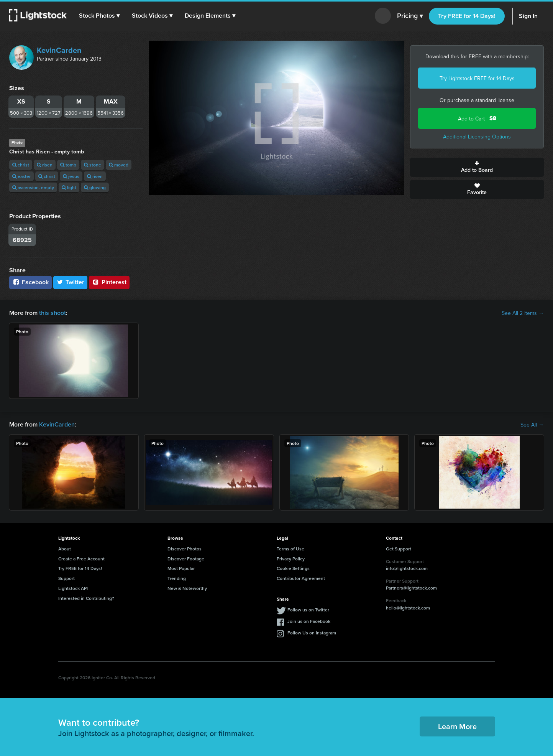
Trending (177, 578)
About (65, 549)
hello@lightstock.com (408, 608)
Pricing (410, 16)
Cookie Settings (293, 568)
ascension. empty (33, 187)
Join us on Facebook (309, 621)
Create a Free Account (81, 559)
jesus (71, 176)
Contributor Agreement (301, 578)
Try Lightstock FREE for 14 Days (477, 78)
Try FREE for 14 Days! (467, 16)
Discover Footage (186, 559)
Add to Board (477, 167)
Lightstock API (73, 588)
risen (45, 165)
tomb (68, 165)
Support (66, 578)
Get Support (399, 549)
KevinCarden (59, 50)
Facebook (30, 282)
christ (21, 165)
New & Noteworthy (187, 588)
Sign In (528, 16)
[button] (99, 16)
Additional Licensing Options (477, 137)
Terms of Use (290, 549)
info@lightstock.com (407, 568)
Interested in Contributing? (86, 598)
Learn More (457, 726)
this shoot (53, 313)
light (69, 187)
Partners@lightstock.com (411, 588)
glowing (95, 187)
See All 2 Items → (523, 313)
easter (21, 176)
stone (93, 165)
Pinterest (109, 282)
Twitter (71, 282)
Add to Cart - (477, 118)
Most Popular (181, 568)
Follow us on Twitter (308, 610)
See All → (532, 425)
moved (119, 165)
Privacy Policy (291, 559)
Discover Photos (185, 549)
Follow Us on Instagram (312, 633)
